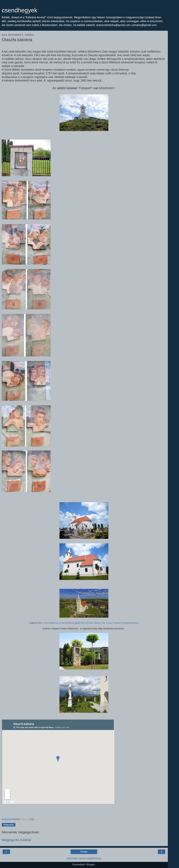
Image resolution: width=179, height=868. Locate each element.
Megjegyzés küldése (17, 840)
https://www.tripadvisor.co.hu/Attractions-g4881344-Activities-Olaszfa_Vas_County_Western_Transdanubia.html (88, 623)
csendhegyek (20, 10)
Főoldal (84, 852)
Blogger (91, 865)
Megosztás (9, 825)
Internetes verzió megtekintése (84, 858)
